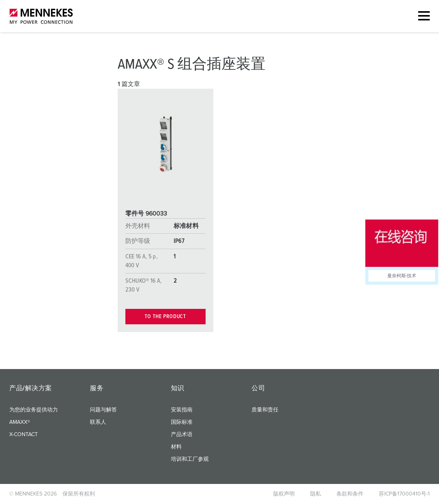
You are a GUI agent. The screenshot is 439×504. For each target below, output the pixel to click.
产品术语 (182, 435)
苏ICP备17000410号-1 (404, 494)
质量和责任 (265, 410)
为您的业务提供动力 (34, 410)
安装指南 (182, 410)
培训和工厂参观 (190, 459)
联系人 (98, 422)
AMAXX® (20, 422)
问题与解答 (103, 410)
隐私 (316, 494)
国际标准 (182, 422)
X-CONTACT (24, 435)
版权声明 (284, 494)
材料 (176, 447)
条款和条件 (350, 494)
